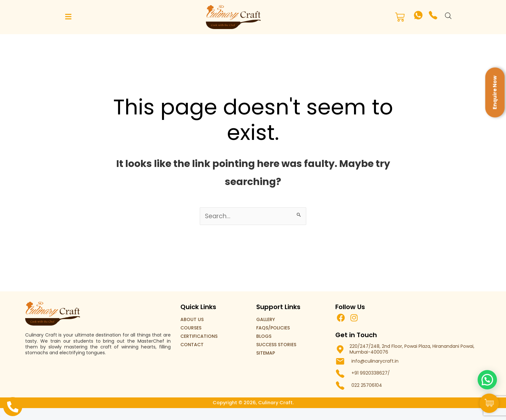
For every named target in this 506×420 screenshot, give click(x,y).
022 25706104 (367, 386)
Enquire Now (495, 92)
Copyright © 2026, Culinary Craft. (253, 403)
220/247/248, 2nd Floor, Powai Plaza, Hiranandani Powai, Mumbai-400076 (412, 349)
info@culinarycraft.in (375, 361)
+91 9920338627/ (371, 373)
